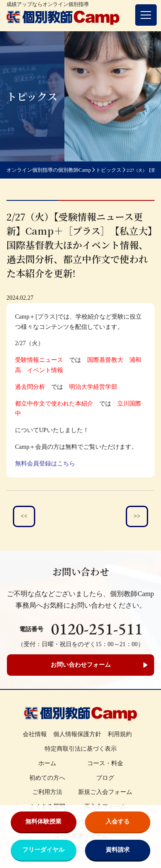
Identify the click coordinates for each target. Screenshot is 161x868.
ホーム (47, 763)
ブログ (105, 778)
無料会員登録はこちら (45, 464)
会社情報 (35, 734)
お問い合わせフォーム (81, 665)
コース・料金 (105, 763)
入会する (118, 822)
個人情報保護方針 (77, 734)
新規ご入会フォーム (105, 792)
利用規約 (120, 734)
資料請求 (118, 850)
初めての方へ (47, 778)
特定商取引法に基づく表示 (81, 749)
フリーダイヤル (43, 850)
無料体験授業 (43, 822)
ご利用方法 (47, 792)
